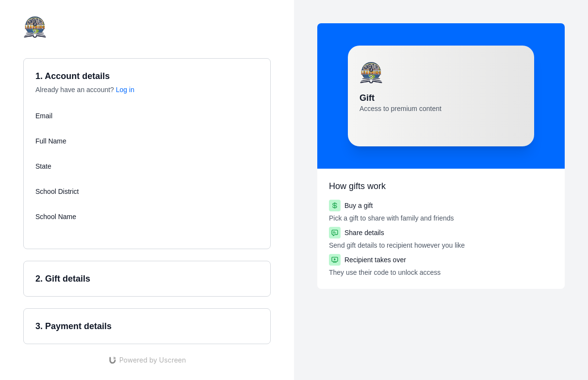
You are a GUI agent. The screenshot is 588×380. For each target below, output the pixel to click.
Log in (125, 90)
